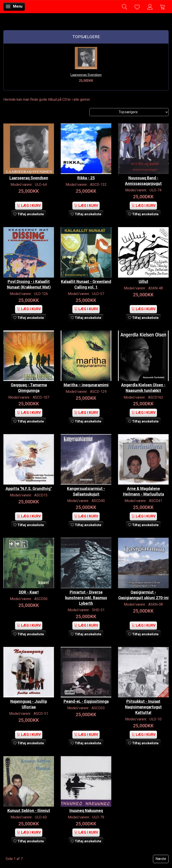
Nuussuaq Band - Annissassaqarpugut (143, 181)
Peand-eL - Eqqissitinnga (86, 701)
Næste (161, 859)
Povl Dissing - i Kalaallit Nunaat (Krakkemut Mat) (29, 284)
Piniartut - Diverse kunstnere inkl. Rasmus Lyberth (86, 598)
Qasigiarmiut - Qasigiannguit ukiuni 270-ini (143, 595)
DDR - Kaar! (29, 592)
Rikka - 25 (86, 178)
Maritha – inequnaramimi (86, 385)
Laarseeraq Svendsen (86, 75)
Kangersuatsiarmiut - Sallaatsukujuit (86, 491)
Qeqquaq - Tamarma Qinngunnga (29, 388)
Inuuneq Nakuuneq (86, 811)
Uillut (143, 282)
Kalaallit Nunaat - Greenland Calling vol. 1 (86, 284)
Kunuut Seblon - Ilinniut (29, 811)
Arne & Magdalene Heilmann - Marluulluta (143, 491)
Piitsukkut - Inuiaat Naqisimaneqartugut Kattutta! (143, 707)
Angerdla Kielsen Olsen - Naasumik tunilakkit (143, 388)
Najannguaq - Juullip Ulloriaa (29, 704)
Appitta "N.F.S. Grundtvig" (29, 489)
